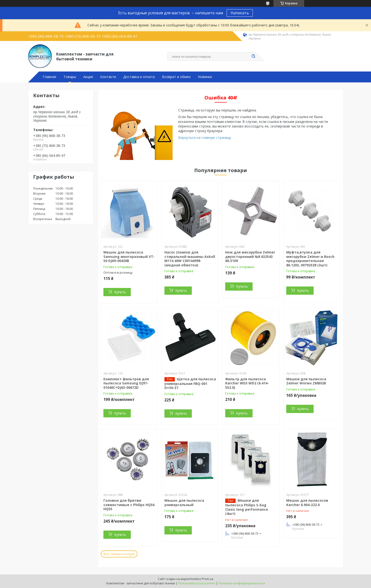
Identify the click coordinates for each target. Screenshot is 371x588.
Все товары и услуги (119, 554)
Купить (120, 292)
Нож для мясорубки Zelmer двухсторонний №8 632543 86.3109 (250, 256)
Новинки (205, 77)
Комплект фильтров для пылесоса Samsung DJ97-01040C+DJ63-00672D (126, 383)
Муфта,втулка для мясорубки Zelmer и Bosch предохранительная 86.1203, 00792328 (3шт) (310, 259)
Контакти (108, 77)
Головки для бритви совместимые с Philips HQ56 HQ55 (129, 505)
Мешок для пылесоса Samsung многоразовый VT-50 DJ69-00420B (129, 256)
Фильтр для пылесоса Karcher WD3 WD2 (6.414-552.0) (247, 383)
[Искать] (253, 56)
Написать (240, 13)
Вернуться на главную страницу (205, 138)
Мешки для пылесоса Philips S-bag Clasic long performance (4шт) (247, 507)
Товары (70, 77)
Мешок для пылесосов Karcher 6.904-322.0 (307, 503)
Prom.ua (208, 579)
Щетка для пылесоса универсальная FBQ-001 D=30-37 (190, 383)
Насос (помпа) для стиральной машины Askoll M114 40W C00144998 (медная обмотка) (190, 259)
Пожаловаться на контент (197, 583)
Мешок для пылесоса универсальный (184, 503)
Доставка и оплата (139, 77)
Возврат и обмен (176, 77)
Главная (49, 77)
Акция (88, 77)
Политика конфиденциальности (242, 583)
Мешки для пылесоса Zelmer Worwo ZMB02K (306, 381)
